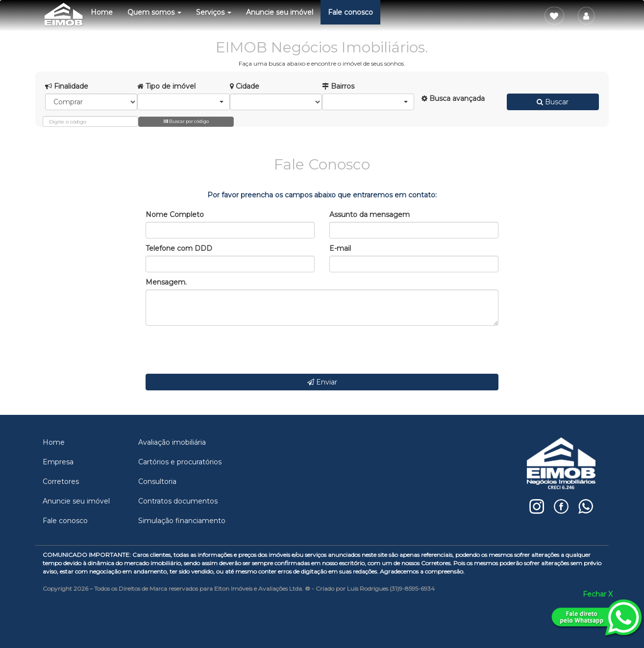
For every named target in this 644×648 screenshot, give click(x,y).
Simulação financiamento (182, 521)
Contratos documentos (178, 501)
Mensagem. (166, 282)
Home (102, 12)
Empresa (58, 462)
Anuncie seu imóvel (280, 12)
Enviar (322, 382)
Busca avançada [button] (453, 98)
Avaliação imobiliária (172, 442)
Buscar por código (186, 121)
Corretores (61, 481)
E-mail (340, 248)
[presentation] (220, 350)
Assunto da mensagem (370, 215)
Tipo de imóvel (166, 86)
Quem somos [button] (154, 12)
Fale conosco (350, 12)
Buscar (553, 102)
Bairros (338, 86)
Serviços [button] (214, 12)
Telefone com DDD (179, 248)
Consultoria (157, 481)
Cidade (245, 86)
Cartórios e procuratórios (180, 462)
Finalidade (67, 86)
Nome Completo (175, 215)
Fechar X (598, 594)
